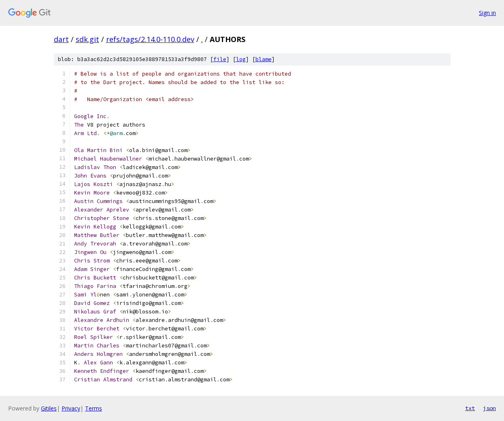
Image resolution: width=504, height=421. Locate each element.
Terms (94, 408)
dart (61, 39)
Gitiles (49, 408)
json (489, 408)
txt (470, 408)
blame (264, 59)
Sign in (487, 13)
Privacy (71, 408)
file (220, 59)
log (241, 59)
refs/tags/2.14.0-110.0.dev (150, 39)
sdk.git (87, 39)
